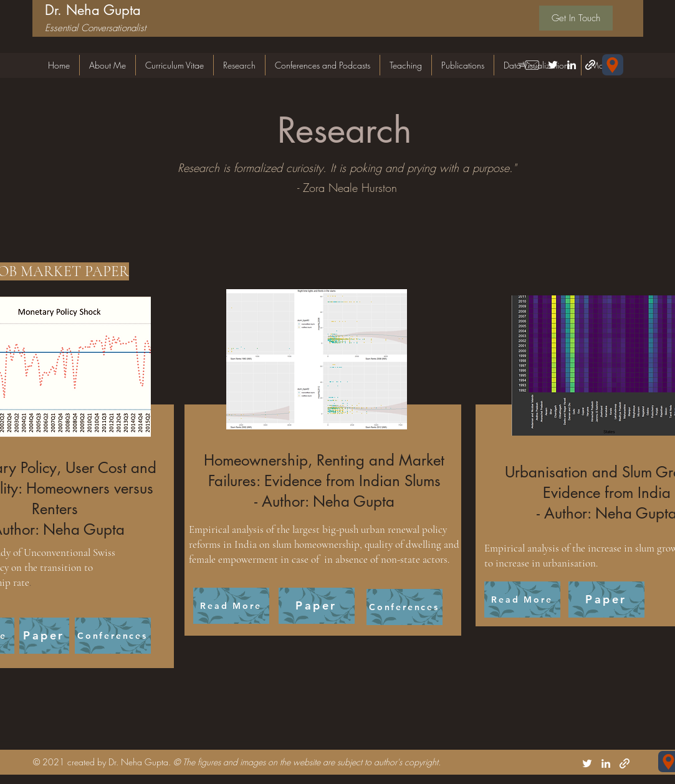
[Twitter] (553, 65)
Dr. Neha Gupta (93, 10)
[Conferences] (113, 636)
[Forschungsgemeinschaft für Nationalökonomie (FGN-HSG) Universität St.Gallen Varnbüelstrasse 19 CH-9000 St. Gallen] (613, 65)
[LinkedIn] (572, 65)
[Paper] (44, 636)
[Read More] (231, 606)
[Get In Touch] (576, 18)
